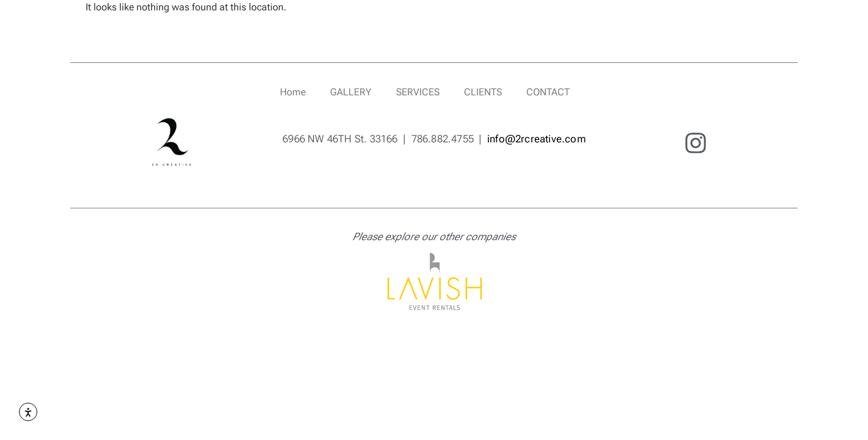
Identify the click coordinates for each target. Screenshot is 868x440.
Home (293, 92)
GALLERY (351, 92)
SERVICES (418, 92)
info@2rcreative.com (536, 139)
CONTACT (548, 92)
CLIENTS (483, 92)
